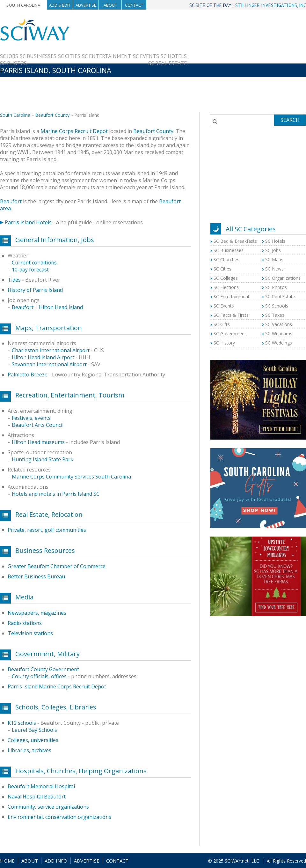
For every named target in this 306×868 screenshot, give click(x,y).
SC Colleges (226, 278)
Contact (134, 5)
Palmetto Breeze (28, 375)
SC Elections (226, 287)
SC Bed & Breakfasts (235, 241)
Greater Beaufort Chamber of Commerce (57, 566)
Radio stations (25, 623)
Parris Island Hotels (28, 222)
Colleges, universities (33, 740)
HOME (7, 861)
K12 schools (22, 723)
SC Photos (13, 63)
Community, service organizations (48, 807)
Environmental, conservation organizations (59, 817)
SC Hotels (174, 56)
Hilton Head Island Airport (43, 357)
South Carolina (23, 5)
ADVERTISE (87, 861)
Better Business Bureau (36, 576)
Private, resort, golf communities (47, 530)
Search (290, 120)
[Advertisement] (246, 63)
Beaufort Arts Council (38, 425)
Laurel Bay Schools (34, 730)
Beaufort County (52, 115)
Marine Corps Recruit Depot (74, 131)
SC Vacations (279, 324)
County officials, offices (39, 676)
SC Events (146, 56)
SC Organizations (283, 278)
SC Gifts (222, 324)
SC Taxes (275, 315)
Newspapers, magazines (37, 613)
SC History (224, 343)
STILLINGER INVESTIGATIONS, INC (271, 5)
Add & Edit (60, 5)
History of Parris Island (35, 290)
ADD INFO (56, 861)
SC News (274, 269)
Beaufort (11, 201)
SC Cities (69, 56)
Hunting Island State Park (43, 459)
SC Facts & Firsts (231, 315)
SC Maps (274, 260)
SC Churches (226, 260)
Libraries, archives (29, 750)
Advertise (86, 5)
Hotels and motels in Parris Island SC (56, 494)
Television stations (30, 633)
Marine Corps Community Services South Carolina (71, 477)
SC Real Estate (168, 63)
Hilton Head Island (61, 307)
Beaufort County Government (43, 669)
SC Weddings (279, 343)
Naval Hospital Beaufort (37, 797)
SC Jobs (9, 56)
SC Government (230, 334)
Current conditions (34, 263)
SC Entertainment (107, 56)
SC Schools (277, 306)
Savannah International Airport (49, 364)
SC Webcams (279, 334)
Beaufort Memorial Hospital (41, 786)
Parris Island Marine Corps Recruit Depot (57, 686)
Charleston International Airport (51, 350)
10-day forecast (30, 270)
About (110, 5)
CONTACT (117, 861)
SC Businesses (38, 56)
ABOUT (30, 861)
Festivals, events (31, 418)
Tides (14, 280)
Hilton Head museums (38, 442)
